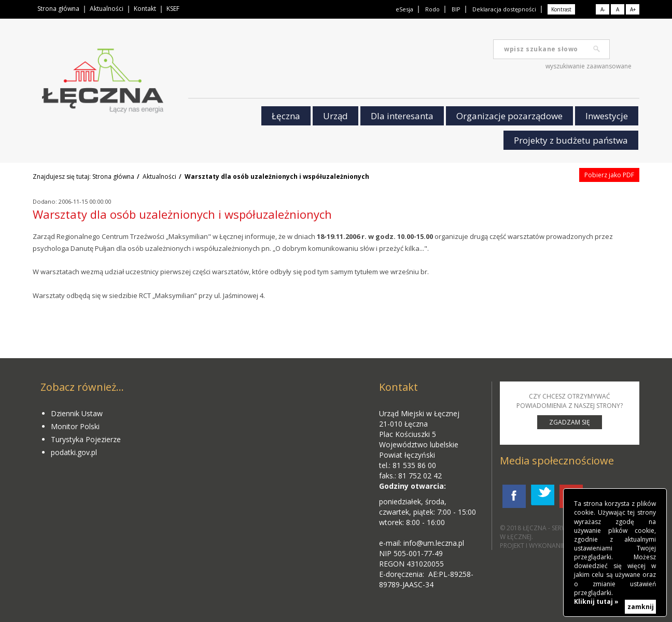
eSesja (404, 9)
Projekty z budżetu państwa (571, 140)
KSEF (173, 9)
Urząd (335, 116)
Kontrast (561, 9)
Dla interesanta (402, 116)
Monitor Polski (75, 426)
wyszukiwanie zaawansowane (589, 66)
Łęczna (286, 116)
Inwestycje (607, 116)
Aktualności (107, 9)
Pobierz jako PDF (609, 175)
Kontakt (145, 9)
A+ (633, 9)
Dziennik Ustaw (77, 413)
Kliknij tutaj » (596, 602)
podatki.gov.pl (74, 452)
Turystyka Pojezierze (86, 439)
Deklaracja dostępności (504, 9)
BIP (456, 9)
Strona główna (58, 9)
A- (603, 9)
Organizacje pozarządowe (509, 116)
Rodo (432, 9)
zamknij (641, 607)
